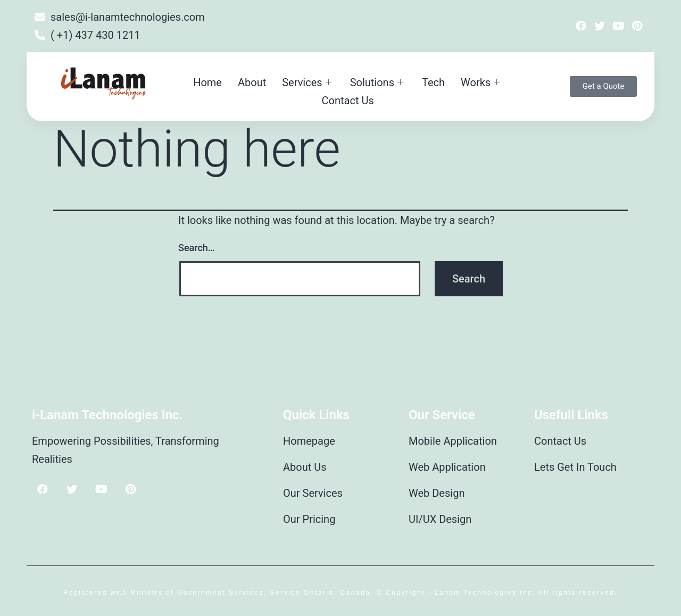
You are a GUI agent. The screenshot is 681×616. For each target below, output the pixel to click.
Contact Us (348, 101)
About (252, 82)
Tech (433, 82)
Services (308, 82)
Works (481, 82)
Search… (197, 248)
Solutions (378, 82)
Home (207, 82)
